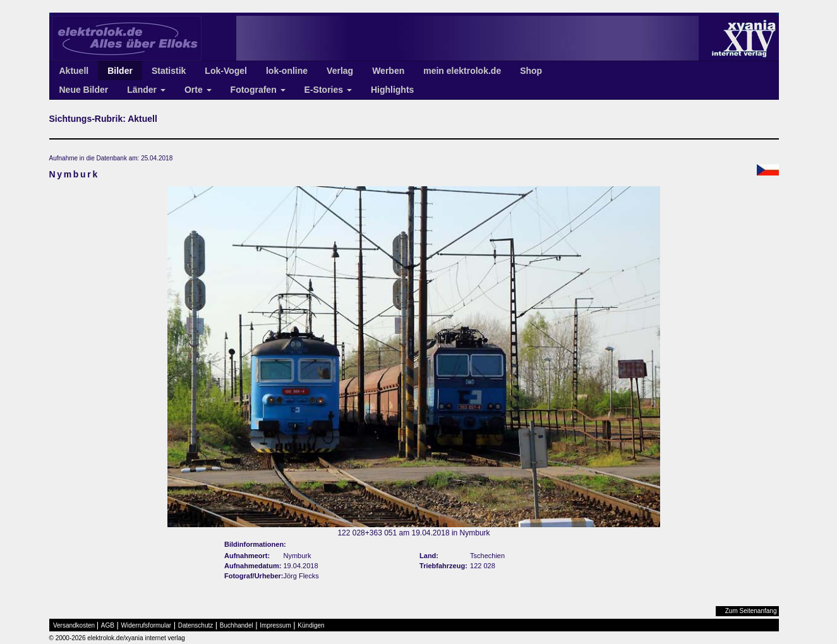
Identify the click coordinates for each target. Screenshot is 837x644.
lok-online (287, 71)
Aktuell (74, 71)
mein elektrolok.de (462, 71)
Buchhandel (237, 625)
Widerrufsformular (146, 625)
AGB (108, 625)
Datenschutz (196, 625)
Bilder (120, 71)
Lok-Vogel (226, 71)
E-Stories (328, 90)
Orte (198, 90)
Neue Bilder (84, 90)
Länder (146, 90)
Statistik (169, 71)
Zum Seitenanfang (751, 611)
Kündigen (311, 625)
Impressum (275, 625)
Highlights (392, 90)
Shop (531, 71)
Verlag (340, 71)
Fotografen (258, 90)
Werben (388, 71)
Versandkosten (74, 625)
